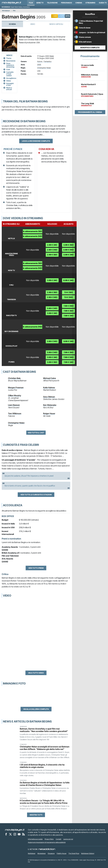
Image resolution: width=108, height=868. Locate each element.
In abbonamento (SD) (33, 231)
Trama (9, 58)
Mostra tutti (36, 815)
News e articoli (9, 89)
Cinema (79, 3)
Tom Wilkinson (15, 413)
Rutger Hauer (49, 413)
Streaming (90, 3)
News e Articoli (56, 24)
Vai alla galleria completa (36, 709)
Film (31, 3)
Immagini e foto (10, 84)
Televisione (52, 3)
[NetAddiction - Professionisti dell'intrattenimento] (47, 849)
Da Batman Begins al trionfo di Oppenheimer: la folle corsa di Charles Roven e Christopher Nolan (45, 784)
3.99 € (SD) (68, 245)
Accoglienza (11, 78)
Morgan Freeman (16, 388)
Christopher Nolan (44, 68)
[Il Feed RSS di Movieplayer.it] (23, 834)
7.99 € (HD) (69, 306)
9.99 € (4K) (69, 341)
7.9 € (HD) (68, 297)
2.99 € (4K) (52, 245)
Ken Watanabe (50, 405)
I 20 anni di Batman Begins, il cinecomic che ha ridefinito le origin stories (42, 766)
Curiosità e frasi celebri (10, 74)
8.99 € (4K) (68, 280)
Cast (8, 69)
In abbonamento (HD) (33, 236)
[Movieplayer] (15, 830)
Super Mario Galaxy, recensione (20, 7)
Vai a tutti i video (36, 673)
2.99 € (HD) (52, 250)
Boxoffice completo (90, 48)
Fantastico (48, 61)
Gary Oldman (49, 397)
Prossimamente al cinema (90, 112)
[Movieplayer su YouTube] (19, 834)
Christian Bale (14, 378)
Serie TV (40, 3)
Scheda (12, 24)
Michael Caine (49, 378)
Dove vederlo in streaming (10, 65)
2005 (39, 65)
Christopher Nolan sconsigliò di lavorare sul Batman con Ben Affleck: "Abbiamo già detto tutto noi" (45, 748)
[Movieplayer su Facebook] (6, 834)
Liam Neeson (14, 405)
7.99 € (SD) (69, 311)
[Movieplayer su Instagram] (15, 834)
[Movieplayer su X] (10, 834)
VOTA (68, 16)
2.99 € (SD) (52, 255)
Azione (40, 61)
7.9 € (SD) (68, 292)
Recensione (11, 61)
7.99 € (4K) (69, 316)
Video (33, 24)
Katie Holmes (49, 388)
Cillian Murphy (15, 395)
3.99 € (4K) (68, 255)
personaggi (66, 3)
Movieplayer (6, 11)
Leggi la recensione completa (36, 141)
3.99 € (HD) (68, 250)
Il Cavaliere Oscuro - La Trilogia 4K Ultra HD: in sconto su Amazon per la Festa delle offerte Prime (44, 802)
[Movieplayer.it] (12, 3)
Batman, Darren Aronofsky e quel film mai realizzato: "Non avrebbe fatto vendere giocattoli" (44, 730)
